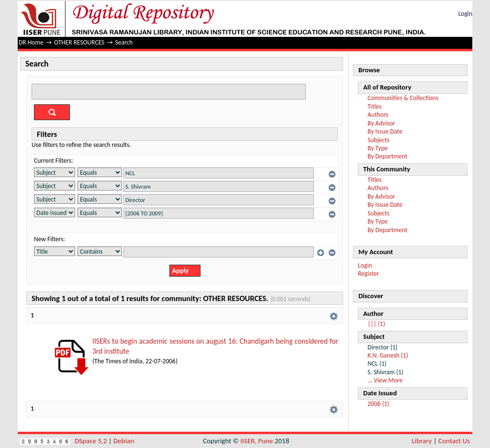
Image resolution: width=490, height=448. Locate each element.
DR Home (31, 42)
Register (368, 274)
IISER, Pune (256, 441)
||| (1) (376, 324)
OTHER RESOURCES (79, 42)
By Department (387, 156)
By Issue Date (385, 131)
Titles (374, 106)
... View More (385, 380)
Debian (124, 441)
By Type (378, 148)
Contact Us (454, 441)
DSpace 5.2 (92, 441)
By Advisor (381, 123)
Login (465, 14)
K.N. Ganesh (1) (388, 355)
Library (422, 441)
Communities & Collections (403, 98)
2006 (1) (378, 404)
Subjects (379, 140)
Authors (378, 115)
